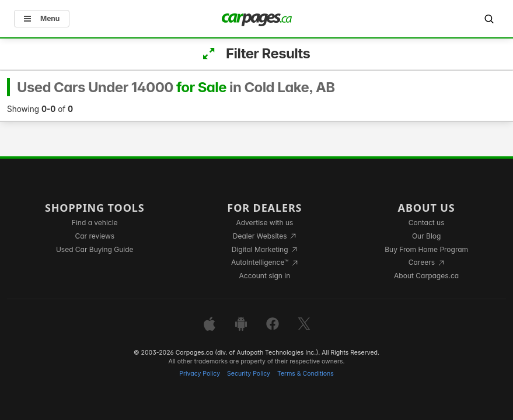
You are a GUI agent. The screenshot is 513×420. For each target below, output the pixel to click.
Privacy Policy (200, 374)
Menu (42, 18)
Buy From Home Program (426, 249)
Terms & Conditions (306, 374)
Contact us (427, 223)
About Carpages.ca (426, 276)
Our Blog (426, 236)
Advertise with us (264, 223)
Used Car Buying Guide (95, 249)
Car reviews (95, 236)
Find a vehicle (95, 223)
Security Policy (249, 374)
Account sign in (265, 276)
